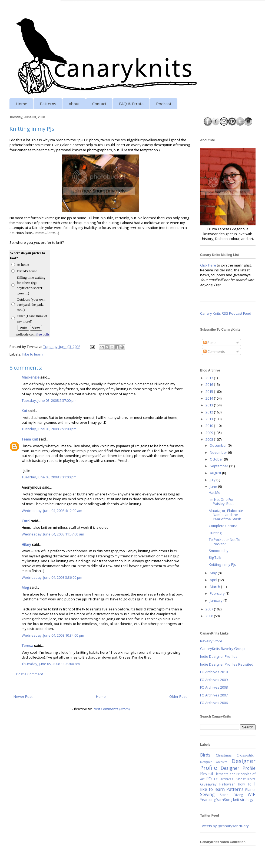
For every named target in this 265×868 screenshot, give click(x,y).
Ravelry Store (211, 641)
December (219, 445)
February (218, 593)
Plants (250, 790)
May (214, 573)
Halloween (227, 784)
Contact (99, 104)
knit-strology (243, 800)
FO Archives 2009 (214, 680)
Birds (205, 755)
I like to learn (32, 354)
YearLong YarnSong (216, 800)
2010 (210, 426)
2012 (210, 412)
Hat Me (215, 492)
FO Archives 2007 (214, 695)
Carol (26, 521)
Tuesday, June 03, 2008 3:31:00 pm (49, 477)
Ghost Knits (246, 779)
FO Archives (224, 779)
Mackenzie (31, 377)
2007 (210, 609)
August (216, 473)
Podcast (164, 104)
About (74, 104)
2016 (210, 384)
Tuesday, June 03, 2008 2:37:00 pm (49, 400)
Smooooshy (219, 551)
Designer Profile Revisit (228, 771)
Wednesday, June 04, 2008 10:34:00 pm (53, 635)
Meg (25, 587)
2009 (210, 433)
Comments (214, 351)
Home (21, 104)
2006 (210, 616)
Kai (24, 411)
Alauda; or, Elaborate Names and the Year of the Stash (226, 515)
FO (209, 779)
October (217, 459)
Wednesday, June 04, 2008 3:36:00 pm (52, 577)
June (214, 486)
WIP (252, 794)
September (219, 466)
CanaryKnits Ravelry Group (222, 649)
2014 (210, 398)
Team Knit (30, 439)
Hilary (26, 544)
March (215, 587)
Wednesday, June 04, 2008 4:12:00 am (52, 511)
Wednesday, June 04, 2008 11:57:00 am (53, 534)
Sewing (207, 794)
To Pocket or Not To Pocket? (225, 542)
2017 (210, 378)
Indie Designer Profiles (219, 656)
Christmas (224, 755)
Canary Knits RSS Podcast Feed (226, 313)
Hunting (215, 533)
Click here (208, 265)
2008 (210, 439)
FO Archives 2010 (214, 672)
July (213, 480)
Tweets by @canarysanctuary (224, 826)
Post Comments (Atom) (111, 709)
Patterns (48, 104)
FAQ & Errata (131, 104)
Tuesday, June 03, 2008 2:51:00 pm (49, 429)
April (214, 580)
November (219, 452)
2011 (210, 419)
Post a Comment (30, 674)
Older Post (178, 696)
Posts (210, 343)
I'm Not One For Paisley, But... (221, 502)
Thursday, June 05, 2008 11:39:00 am (51, 664)
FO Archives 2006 (214, 703)
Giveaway (208, 784)
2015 (210, 392)
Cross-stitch (246, 755)
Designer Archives (214, 762)
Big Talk (215, 557)
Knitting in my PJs (222, 564)
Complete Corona (223, 526)
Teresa (27, 646)
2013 (210, 405)
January (217, 600)
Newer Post (23, 696)
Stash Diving (231, 795)
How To (245, 784)
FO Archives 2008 (214, 687)
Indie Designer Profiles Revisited (227, 664)
